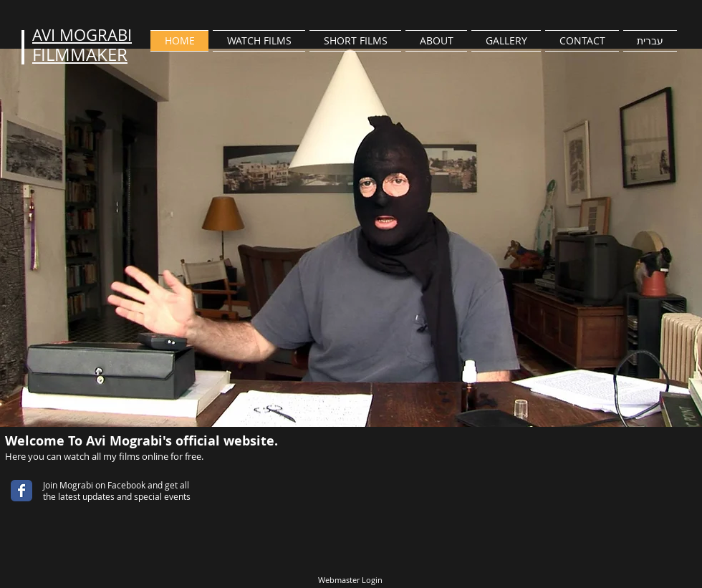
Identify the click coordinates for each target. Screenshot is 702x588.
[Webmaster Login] (350, 580)
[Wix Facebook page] (21, 491)
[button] (259, 41)
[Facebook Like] (81, 514)
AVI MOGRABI (82, 35)
